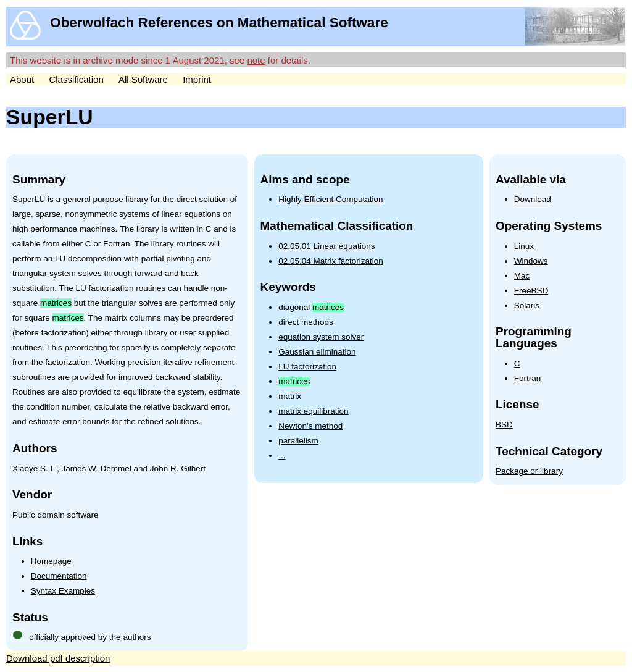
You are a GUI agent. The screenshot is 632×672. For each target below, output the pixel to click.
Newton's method (310, 426)
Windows (531, 261)
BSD (504, 425)
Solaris (527, 305)
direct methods (306, 322)
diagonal (311, 307)
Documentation (59, 576)
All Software (143, 79)
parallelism (298, 441)
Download (533, 199)
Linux (524, 246)
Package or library (529, 471)
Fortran (528, 378)
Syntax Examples (63, 591)
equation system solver (321, 337)
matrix (290, 396)
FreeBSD (531, 291)
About (22, 79)
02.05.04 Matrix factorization (331, 261)
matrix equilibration (313, 411)
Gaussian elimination (317, 352)
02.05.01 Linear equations (326, 246)
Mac (522, 276)
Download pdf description (58, 658)
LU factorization (307, 367)
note (256, 60)
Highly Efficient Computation (331, 199)
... (282, 456)
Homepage (51, 561)
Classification (76, 79)
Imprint (197, 79)
